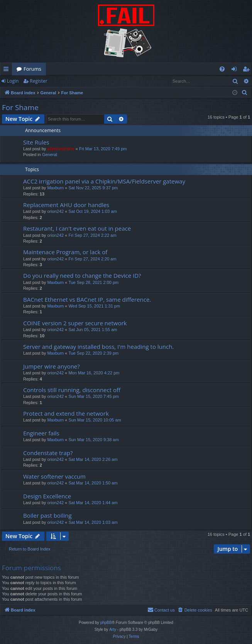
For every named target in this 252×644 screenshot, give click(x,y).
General (50, 155)
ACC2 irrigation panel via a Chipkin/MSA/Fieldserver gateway (104, 181)
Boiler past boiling (47, 515)
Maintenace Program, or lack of (65, 252)
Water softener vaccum (54, 476)
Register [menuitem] (248, 70)
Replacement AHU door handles (66, 205)
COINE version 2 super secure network (75, 323)
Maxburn (55, 188)
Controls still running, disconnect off (72, 390)
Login (13, 81)
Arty (113, 630)
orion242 (55, 211)
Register (38, 81)
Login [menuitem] (236, 70)
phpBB (106, 623)
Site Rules (36, 142)
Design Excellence (47, 496)
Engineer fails (41, 433)
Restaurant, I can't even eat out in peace (77, 228)
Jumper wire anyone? (52, 366)
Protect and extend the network (66, 413)
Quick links (8, 70)
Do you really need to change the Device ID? (82, 275)
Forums (32, 69)
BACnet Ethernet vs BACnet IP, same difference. (87, 299)
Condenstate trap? (48, 453)
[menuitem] (222, 69)
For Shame (20, 107)
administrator (61, 149)
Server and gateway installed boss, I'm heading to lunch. (98, 347)
